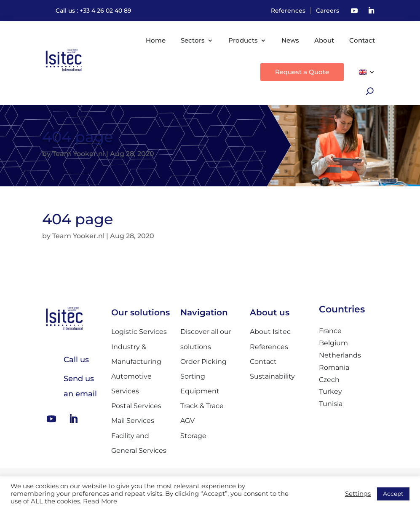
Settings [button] (358, 494)
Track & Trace (202, 406)
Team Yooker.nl (78, 154)
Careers (328, 11)
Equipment (200, 391)
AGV (187, 421)
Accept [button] (393, 494)
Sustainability (272, 376)
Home (156, 40)
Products (243, 40)
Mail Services (133, 421)
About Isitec (270, 332)
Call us (76, 360)
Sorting (193, 376)
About (324, 40)
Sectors (193, 40)
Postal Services (136, 406)
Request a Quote (302, 72)
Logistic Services (139, 332)
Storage (193, 436)
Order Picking (203, 362)
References (288, 11)
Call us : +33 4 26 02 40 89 (94, 11)
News (290, 40)
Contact (362, 40)
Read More (100, 501)
